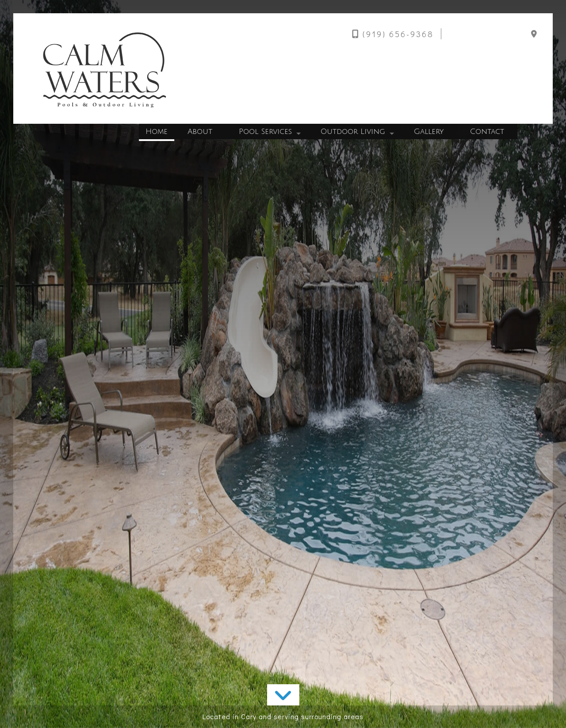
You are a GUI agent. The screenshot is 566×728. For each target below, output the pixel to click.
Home (158, 131)
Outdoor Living (355, 131)
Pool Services (267, 131)
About (202, 131)
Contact (489, 131)
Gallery (430, 131)
